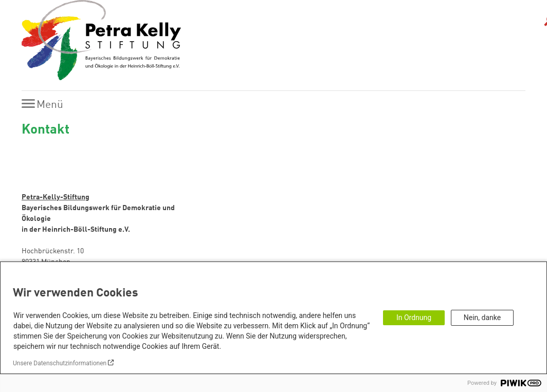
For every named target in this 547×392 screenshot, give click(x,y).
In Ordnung (414, 318)
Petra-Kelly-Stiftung (56, 197)
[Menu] (45, 105)
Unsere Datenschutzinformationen (60, 363)
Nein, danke (482, 318)
